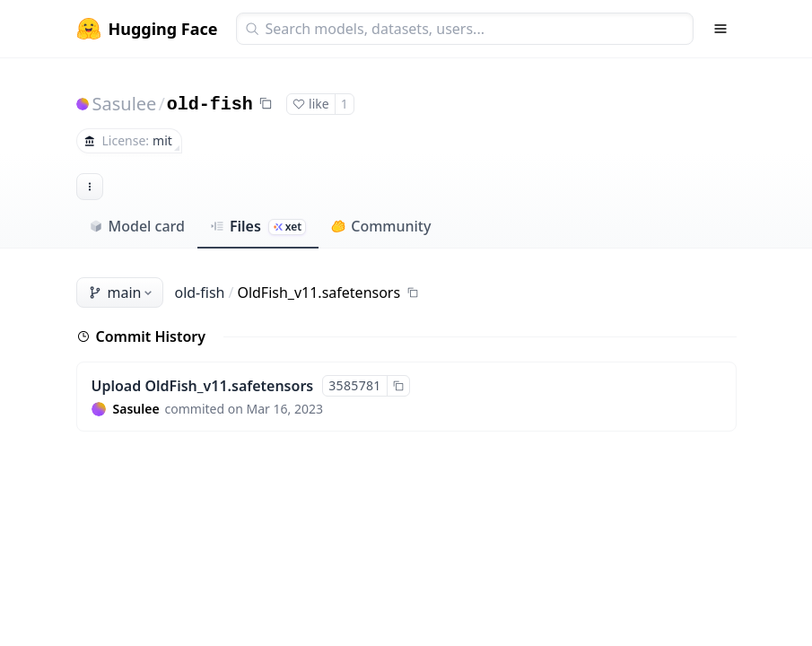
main (122, 292)
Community (381, 226)
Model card (137, 226)
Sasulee (125, 104)
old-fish (210, 105)
